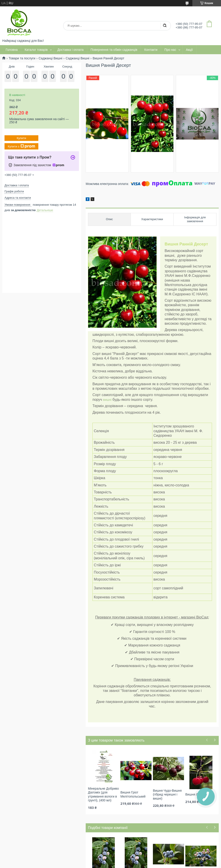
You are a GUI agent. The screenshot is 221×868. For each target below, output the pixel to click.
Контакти (151, 50)
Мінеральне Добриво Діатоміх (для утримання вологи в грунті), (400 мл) (103, 794)
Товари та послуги (22, 58)
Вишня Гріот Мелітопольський (133, 794)
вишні (107, 400)
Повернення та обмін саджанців (114, 50)
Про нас (170, 50)
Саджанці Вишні (50, 58)
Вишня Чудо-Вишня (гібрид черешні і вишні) (167, 794)
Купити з (21, 146)
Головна (12, 50)
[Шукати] (165, 26)
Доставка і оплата (70, 50)
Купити (21, 138)
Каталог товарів (36, 50)
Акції (189, 50)
